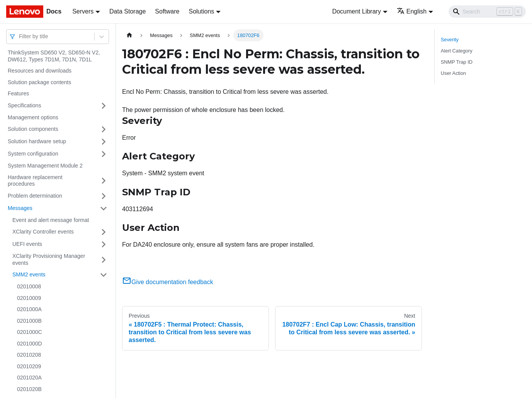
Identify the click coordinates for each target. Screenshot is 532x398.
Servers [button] (83, 11)
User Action (453, 73)
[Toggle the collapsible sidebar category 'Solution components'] (104, 129)
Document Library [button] (357, 11)
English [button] (412, 11)
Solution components (33, 129)
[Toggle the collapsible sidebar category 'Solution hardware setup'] (104, 142)
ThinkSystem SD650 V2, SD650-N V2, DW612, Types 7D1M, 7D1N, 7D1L (54, 56)
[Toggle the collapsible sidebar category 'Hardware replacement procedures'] (104, 181)
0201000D (30, 344)
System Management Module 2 (45, 166)
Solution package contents (39, 82)
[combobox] (20, 36)
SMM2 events (29, 274)
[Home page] (129, 35)
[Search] (487, 12)
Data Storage (127, 11)
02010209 (29, 366)
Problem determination (35, 196)
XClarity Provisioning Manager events (49, 259)
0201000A (29, 309)
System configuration (33, 154)
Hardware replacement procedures (35, 181)
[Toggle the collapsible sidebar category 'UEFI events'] (104, 244)
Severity (450, 40)
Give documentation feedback (168, 282)
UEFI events (27, 244)
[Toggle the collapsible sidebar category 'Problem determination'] (104, 196)
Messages (20, 208)
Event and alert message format (51, 220)
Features (18, 93)
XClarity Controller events (43, 232)
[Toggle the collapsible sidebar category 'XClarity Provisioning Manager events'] (104, 260)
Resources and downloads (40, 71)
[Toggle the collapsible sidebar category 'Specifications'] (104, 106)
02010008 (29, 286)
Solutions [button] (201, 11)
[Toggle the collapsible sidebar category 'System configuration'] (104, 154)
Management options (33, 117)
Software (167, 11)
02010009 (29, 298)
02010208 (29, 355)
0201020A (29, 378)
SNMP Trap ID (457, 62)
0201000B (29, 321)
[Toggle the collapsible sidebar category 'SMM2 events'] (104, 275)
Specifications (24, 105)
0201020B (29, 389)
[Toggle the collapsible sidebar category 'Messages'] (104, 208)
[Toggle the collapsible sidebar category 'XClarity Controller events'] (104, 232)
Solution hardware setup (37, 141)
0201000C (30, 332)
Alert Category (457, 51)
